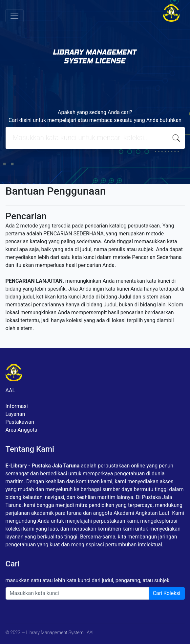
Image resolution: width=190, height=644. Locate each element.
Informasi (17, 406)
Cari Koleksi (167, 593)
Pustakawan (20, 422)
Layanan (15, 414)
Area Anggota (21, 430)
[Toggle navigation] (14, 16)
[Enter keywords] (77, 593)
